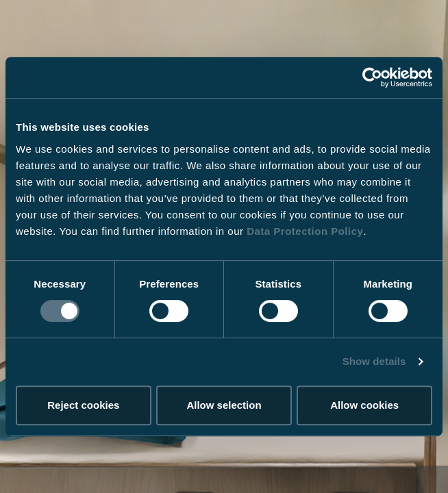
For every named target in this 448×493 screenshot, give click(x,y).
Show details (374, 361)
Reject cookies (83, 405)
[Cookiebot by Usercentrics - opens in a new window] (372, 77)
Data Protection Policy (305, 231)
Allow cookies (364, 405)
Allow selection (224, 405)
